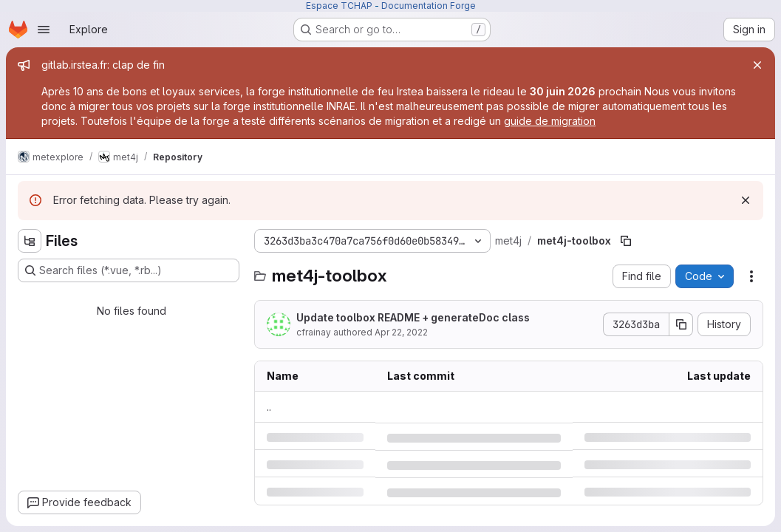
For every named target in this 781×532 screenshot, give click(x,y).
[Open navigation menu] (44, 30)
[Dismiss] (746, 200)
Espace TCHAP (339, 6)
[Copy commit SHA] (681, 324)
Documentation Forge (429, 6)
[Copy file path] (626, 241)
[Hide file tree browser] (30, 241)
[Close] (757, 65)
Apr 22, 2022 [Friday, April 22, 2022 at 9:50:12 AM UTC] (401, 332)
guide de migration (550, 121)
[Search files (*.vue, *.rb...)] (129, 270)
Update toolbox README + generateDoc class (413, 317)
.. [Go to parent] (269, 407)
